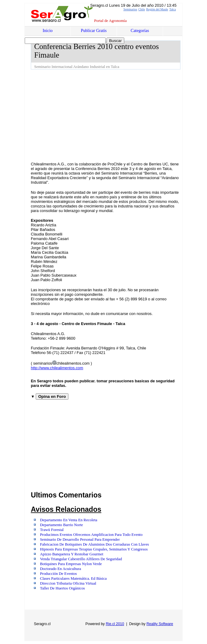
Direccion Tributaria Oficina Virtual (68, 583)
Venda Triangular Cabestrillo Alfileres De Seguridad (81, 559)
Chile (142, 9)
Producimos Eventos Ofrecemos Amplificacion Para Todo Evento (91, 535)
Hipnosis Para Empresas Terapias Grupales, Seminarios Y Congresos (94, 549)
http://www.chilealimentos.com (57, 368)
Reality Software (160, 624)
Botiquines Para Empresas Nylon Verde (71, 564)
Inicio (48, 31)
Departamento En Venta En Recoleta (69, 520)
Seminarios (130, 9)
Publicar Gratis (94, 31)
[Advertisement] (119, 115)
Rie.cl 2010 (115, 624)
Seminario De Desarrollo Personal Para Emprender (80, 540)
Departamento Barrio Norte (62, 525)
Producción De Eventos (58, 574)
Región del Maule (157, 9)
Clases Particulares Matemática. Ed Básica (73, 579)
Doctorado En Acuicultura (60, 569)
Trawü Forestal (52, 530)
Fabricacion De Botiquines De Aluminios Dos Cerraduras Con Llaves (94, 544)
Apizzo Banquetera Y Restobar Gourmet (72, 554)
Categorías (140, 31)
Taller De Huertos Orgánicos (62, 588)
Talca (172, 9)
